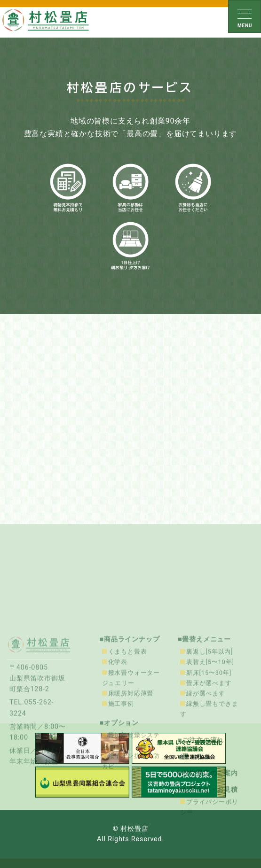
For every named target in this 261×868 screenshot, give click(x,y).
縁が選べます (206, 752)
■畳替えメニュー (204, 698)
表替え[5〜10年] (210, 721)
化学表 (118, 721)
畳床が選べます (209, 741)
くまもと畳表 (128, 710)
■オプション (119, 781)
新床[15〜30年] (209, 731)
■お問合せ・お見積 (208, 849)
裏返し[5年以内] (210, 710)
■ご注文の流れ (201, 799)
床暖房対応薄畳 (131, 752)
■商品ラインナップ (130, 698)
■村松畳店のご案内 (208, 832)
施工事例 (121, 762)
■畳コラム (194, 815)
